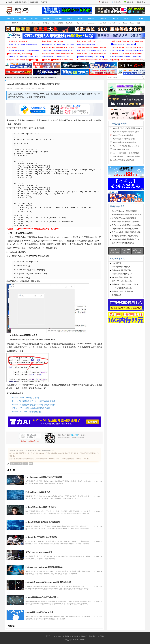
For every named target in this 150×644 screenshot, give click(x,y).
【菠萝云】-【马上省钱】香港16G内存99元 (23, 44)
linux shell (112, 23)
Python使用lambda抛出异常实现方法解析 (126, 215)
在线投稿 (101, 636)
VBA (53, 23)
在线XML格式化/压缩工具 (121, 270)
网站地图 (84, 636)
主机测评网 (34, 2)
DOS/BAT (15, 23)
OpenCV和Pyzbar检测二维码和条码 (124, 211)
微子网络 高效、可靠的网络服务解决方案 (92, 54)
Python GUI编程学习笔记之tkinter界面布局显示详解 (34, 401)
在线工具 (44, 2)
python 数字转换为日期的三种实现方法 (42, 597)
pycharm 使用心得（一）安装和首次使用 (128, 153)
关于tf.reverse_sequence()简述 (39, 552)
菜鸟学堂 (9, 2)
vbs (8, 23)
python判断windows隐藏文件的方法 (41, 507)
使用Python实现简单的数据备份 (123, 243)
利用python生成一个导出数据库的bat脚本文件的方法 (131, 232)
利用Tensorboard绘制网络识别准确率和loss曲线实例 (130, 225)
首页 (15, 77)
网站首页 (11, 19)
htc (27, 23)
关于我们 (49, 636)
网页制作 (23, 19)
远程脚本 (60, 23)
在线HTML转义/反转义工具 (122, 281)
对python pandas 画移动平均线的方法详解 (44, 477)
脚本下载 (58, 19)
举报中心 (117, 2)
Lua (119, 23)
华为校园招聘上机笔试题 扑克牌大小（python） (129, 236)
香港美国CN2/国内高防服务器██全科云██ (23, 60)
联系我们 (66, 636)
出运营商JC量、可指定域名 (17, 41)
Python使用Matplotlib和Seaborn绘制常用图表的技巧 (48, 582)
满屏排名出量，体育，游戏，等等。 (90, 41)
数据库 (70, 19)
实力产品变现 (12, 47)
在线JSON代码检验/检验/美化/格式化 (125, 284)
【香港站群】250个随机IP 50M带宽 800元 (57, 50)
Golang (125, 23)
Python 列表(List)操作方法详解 (124, 139)
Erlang (132, 23)
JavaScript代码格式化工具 (121, 267)
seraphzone (92, 23)
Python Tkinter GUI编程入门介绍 (26, 398)
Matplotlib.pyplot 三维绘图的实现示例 (125, 229)
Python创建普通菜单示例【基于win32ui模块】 (128, 222)
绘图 (31, 464)
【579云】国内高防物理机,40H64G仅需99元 (23, 50)
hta (22, 23)
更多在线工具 (117, 295)
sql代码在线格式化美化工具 (122, 277)
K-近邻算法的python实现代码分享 (124, 218)
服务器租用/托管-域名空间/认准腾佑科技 (126, 57)
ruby (78, 23)
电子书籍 (91, 19)
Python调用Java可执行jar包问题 (39, 612)
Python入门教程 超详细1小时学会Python (127, 128)
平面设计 (127, 19)
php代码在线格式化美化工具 (122, 274)
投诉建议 (92, 636)
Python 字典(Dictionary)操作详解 (125, 142)
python (33, 23)
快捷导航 (141, 2)
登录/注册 (105, 2)
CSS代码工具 (117, 263)
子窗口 (25, 464)
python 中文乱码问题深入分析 (124, 160)
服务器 (80, 19)
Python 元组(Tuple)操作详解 (123, 135)
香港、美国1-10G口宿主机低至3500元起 (91, 50)
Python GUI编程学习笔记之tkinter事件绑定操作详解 (34, 405)
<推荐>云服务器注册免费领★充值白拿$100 (127, 41)
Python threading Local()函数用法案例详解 (44, 567)
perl (39, 23)
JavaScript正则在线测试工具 (122, 288)
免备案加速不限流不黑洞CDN (87, 44)
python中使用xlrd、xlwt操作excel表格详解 (128, 156)
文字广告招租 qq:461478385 (52, 41)
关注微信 (130, 2)
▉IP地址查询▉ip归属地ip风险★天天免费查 (58, 47)
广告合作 (58, 636)
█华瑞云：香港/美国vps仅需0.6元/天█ (91, 57)
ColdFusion (70, 23)
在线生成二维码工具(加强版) (122, 291)
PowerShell (102, 23)
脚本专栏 (47, 19)
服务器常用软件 (21, 2)
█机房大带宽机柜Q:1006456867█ (124, 44)
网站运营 (115, 19)
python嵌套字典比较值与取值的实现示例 (43, 522)
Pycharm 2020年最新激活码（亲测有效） (128, 146)
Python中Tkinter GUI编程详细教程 (27, 412)
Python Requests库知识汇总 (38, 492)
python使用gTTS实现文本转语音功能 (41, 537)
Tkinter (19, 464)
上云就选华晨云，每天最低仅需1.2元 (55, 57)
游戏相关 (46, 23)
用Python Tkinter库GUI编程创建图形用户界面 (31, 408)
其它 (139, 23)
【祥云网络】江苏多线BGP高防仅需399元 (127, 54)
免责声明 (75, 636)
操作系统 (103, 19)
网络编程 (35, 19)
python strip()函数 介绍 (121, 149)
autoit (83, 23)
